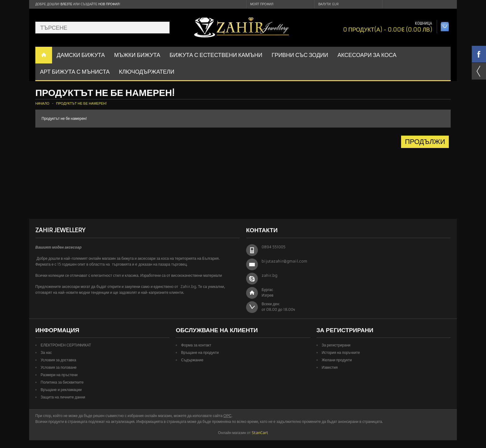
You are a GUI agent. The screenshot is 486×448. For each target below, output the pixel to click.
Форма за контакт (196, 345)
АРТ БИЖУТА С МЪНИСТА (75, 72)
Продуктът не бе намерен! (81, 103)
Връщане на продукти (200, 352)
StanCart (260, 433)
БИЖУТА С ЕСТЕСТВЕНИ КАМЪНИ (216, 55)
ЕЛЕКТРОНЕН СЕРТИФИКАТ (66, 345)
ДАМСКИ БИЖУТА (81, 55)
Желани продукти (337, 360)
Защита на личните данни (63, 397)
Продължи (425, 142)
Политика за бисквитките (62, 382)
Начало (42, 103)
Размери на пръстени (59, 375)
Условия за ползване (59, 367)
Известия (330, 367)
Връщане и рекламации (61, 390)
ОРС (228, 416)
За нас (46, 352)
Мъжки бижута (137, 55)
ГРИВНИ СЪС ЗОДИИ (300, 55)
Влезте (66, 4)
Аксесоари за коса (367, 55)
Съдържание (192, 360)
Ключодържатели (147, 72)
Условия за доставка (58, 360)
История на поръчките (341, 352)
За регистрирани (336, 345)
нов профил (109, 4)
